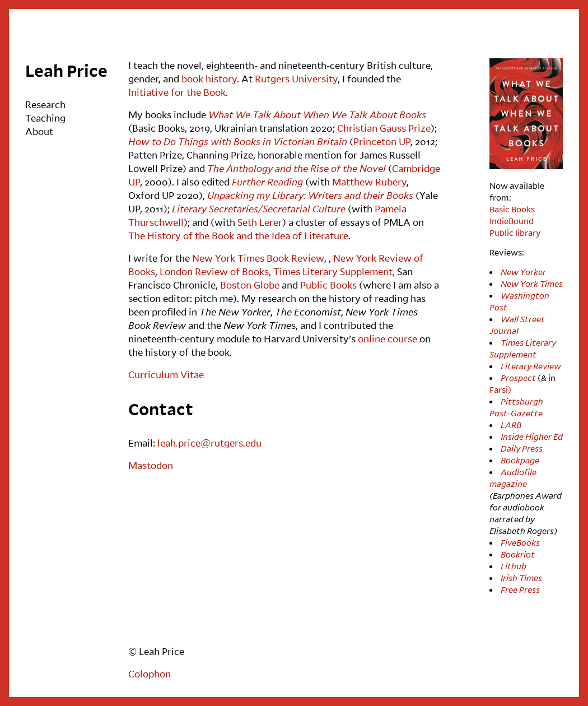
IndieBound (512, 221)
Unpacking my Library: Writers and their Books (310, 195)
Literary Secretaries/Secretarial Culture (259, 209)
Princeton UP (382, 141)
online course (388, 339)
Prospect (518, 378)
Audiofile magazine (513, 478)
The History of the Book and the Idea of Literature (238, 236)
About (39, 131)
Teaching (45, 118)
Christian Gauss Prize (384, 128)
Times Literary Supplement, (335, 271)
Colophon (150, 674)
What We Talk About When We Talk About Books (317, 115)
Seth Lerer (260, 222)
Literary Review (531, 366)
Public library (515, 233)
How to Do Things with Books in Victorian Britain (238, 141)
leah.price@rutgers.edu (209, 443)
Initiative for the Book (177, 92)
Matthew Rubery (369, 182)
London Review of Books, (215, 271)
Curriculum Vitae (166, 375)
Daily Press (522, 448)
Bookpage (520, 460)
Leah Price (66, 70)
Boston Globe (250, 285)
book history (209, 79)
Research (45, 104)
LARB (511, 425)
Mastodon (151, 465)
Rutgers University (296, 79)
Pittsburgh (522, 401)
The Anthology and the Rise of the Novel (297, 168)
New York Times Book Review (258, 258)
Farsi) (500, 389)
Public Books (328, 285)
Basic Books (512, 209)
